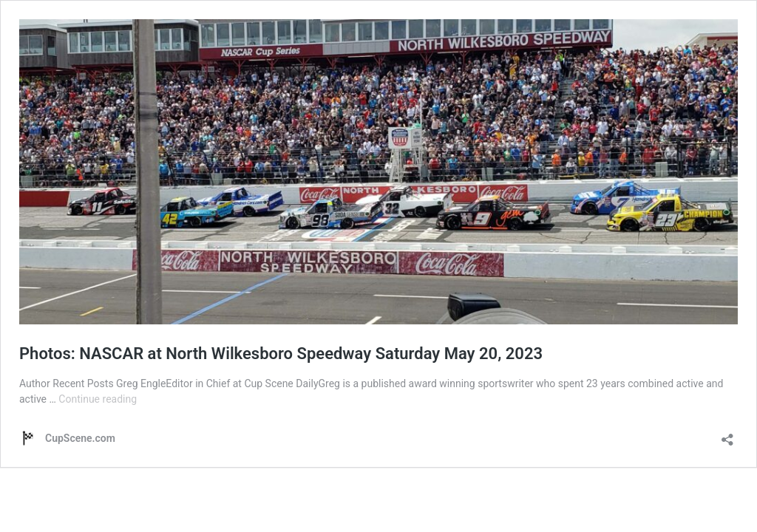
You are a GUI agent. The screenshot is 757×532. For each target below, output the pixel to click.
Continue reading (98, 399)
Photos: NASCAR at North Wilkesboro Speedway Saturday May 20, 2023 (281, 354)
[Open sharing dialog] (727, 435)
